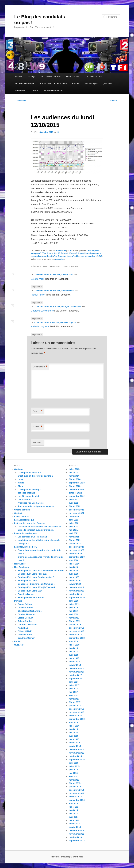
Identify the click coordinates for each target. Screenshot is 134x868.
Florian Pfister (68, 291)
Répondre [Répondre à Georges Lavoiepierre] (37, 319)
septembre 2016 (77, 719)
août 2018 (74, 641)
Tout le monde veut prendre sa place (36, 506)
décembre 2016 (76, 709)
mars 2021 (74, 537)
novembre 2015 (76, 753)
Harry (21, 479)
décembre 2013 (76, 830)
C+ (55, 253)
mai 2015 (73, 773)
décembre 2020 (76, 547)
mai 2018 (73, 652)
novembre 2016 (76, 712)
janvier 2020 (75, 584)
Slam (20, 486)
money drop (66, 256)
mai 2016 (73, 733)
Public (17, 641)
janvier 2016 (75, 746)
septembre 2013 (77, 841)
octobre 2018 (75, 635)
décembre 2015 (76, 749)
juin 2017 (73, 689)
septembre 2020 (77, 557)
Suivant (115, 101)
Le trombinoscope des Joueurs (53, 83)
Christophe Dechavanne (30, 611)
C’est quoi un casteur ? (29, 473)
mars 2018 (74, 658)
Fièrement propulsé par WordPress (67, 857)
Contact (34, 90)
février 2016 (75, 743)
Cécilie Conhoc (25, 608)
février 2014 (75, 824)
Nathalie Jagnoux (68, 323)
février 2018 (75, 662)
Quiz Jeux (107, 83)
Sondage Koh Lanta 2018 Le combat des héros (41, 570)
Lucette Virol (67, 275)
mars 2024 (74, 476)
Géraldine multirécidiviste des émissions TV (40, 527)
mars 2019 (74, 618)
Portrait (76, 83)
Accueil (18, 76)
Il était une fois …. (74, 76)
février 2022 (75, 506)
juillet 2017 (74, 685)
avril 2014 (74, 817)
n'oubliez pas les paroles (84, 256)
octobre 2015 (75, 756)
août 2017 (74, 682)
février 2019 (75, 621)
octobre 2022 (75, 493)
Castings (31, 76)
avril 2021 (74, 533)
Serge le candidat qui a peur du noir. (36, 530)
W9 (101, 256)
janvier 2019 (75, 625)
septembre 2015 (77, 760)
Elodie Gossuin (25, 618)
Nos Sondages (91, 83)
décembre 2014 (76, 790)
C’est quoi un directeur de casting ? (36, 476)
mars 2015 (74, 780)
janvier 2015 (75, 787)
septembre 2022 (77, 496)
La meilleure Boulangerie (90, 253)
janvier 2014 (75, 827)
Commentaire (40, 367)
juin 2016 (73, 729)
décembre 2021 (76, 510)
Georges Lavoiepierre (71, 307)
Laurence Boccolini (27, 625)
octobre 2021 (75, 516)
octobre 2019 (75, 594)
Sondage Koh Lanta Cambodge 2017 (36, 577)
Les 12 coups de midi (28, 496)
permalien (60, 259)
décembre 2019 (76, 587)
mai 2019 (73, 611)
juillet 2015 (74, 766)
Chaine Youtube (95, 76)
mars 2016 (74, 739)
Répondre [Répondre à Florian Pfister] (37, 303)
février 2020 (75, 581)
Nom (38, 411)
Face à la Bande (26, 594)
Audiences (61, 250)
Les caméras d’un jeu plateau (32, 537)
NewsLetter (20, 90)
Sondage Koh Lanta (28, 581)
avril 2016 (74, 736)
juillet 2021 (74, 523)
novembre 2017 (76, 672)
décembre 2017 (76, 668)
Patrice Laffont (25, 635)
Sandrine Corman (27, 638)
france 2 (65, 253)
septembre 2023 (77, 483)
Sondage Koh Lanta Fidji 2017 (33, 574)
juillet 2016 (74, 726)
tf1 (97, 256)
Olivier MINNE (25, 631)
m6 (58, 256)
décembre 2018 (76, 628)
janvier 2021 (75, 543)
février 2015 (75, 783)
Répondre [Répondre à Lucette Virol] (37, 287)
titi (58, 132)
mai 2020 (73, 570)
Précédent (20, 101)
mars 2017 (74, 699)
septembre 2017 (77, 679)
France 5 (73, 253)
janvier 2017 (75, 706)
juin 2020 (73, 567)
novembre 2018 (76, 631)
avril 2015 (74, 776)
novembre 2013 (76, 834)
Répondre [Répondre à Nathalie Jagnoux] (37, 335)
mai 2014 (73, 814)
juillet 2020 (74, 564)
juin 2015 (73, 770)
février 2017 (75, 702)
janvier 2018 (75, 665)
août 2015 (74, 763)
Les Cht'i (51, 256)
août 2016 (74, 722)
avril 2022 (74, 503)
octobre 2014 (75, 797)
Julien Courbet (25, 621)
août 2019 (74, 601)
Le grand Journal (38, 256)
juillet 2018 (74, 645)
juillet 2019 (74, 604)
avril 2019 (74, 614)
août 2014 (74, 803)
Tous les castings (27, 493)
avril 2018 (74, 655)
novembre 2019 (76, 591)
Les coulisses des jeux (50, 76)
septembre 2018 (77, 638)
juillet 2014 (74, 807)
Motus (21, 483)
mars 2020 (74, 577)
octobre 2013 (75, 837)
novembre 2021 (76, 513)
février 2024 (75, 479)
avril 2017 (74, 695)
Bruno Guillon (25, 604)
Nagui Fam (23, 628)
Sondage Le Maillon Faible (31, 597)
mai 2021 (73, 530)
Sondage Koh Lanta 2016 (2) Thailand (36, 587)
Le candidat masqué (24, 83)
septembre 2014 (77, 800)
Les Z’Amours (25, 500)
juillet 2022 (74, 500)
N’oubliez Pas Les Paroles (31, 503)
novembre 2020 (76, 550)
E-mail (38, 427)
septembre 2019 (77, 597)
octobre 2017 (75, 675)
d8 (59, 253)
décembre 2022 (76, 489)
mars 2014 (74, 820)
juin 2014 (73, 810)
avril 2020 (74, 574)
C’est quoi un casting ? (29, 489)
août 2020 (74, 560)
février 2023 (75, 486)
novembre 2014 (76, 793)
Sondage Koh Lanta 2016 (30, 591)
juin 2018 (73, 648)
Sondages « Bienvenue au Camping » (36, 584)
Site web (37, 442)
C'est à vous (47, 253)
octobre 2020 (75, 554)
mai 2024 (73, 473)
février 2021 (75, 540)
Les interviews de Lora (53, 90)
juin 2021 (73, 527)
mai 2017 (73, 692)
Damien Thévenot (27, 614)
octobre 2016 (75, 716)
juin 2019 (73, 608)
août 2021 (74, 520)
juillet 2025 (74, 469)
